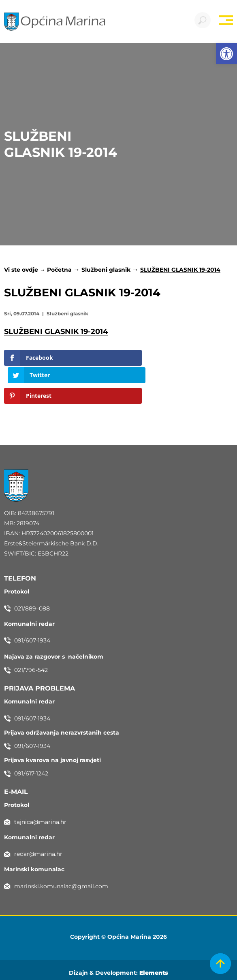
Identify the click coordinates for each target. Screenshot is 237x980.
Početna (59, 270)
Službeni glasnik (106, 270)
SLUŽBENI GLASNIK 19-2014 (56, 332)
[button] (226, 54)
